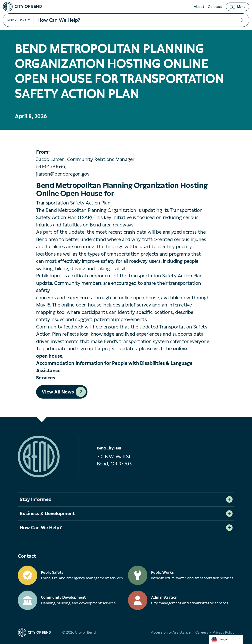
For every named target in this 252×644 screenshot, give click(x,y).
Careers (202, 632)
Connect (215, 7)
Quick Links (16, 20)
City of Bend (85, 632)
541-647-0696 (50, 166)
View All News (58, 392)
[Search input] (134, 20)
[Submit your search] (242, 20)
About (199, 7)
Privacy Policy (224, 632)
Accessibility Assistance (171, 632)
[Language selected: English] (226, 639)
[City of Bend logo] (22, 7)
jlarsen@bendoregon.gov (63, 174)
